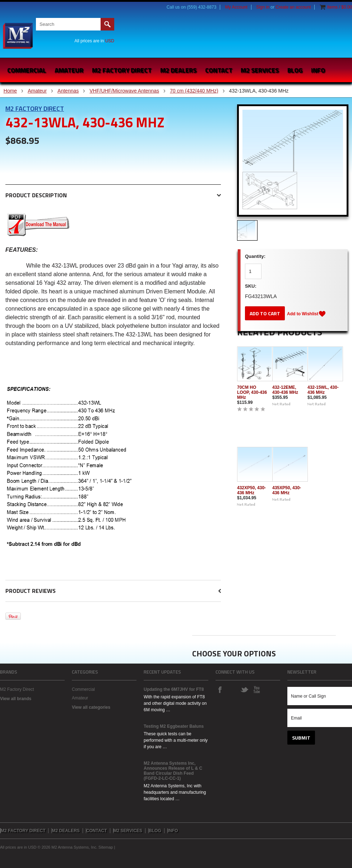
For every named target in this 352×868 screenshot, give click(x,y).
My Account (236, 7)
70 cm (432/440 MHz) (194, 91)
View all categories (91, 707)
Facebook (220, 689)
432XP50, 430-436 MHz (251, 490)
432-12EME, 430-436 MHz (285, 390)
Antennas (68, 91)
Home (10, 91)
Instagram (232, 689)
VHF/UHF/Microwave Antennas (124, 91)
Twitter (244, 689)
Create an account (293, 7)
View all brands (16, 699)
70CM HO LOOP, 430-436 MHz (252, 392)
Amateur (69, 70)
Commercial (27, 70)
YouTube (256, 689)
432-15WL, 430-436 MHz (323, 390)
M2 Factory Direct (35, 108)
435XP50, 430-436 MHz (287, 490)
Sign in (263, 7)
